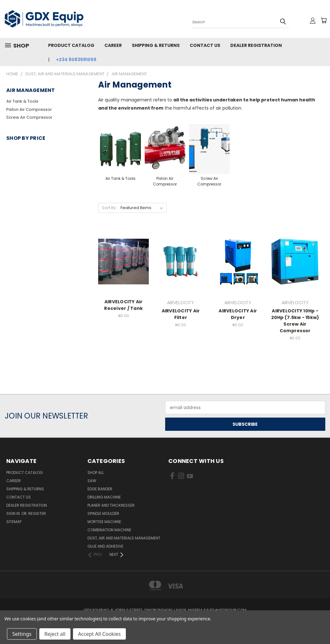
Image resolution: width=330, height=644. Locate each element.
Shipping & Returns (156, 45)
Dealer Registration (256, 45)
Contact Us (205, 45)
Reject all (55, 634)
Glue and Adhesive (105, 546)
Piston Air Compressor (29, 109)
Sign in (14, 513)
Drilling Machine (104, 497)
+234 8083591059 (76, 60)
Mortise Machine (104, 522)
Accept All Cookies (99, 634)
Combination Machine (109, 530)
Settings (22, 634)
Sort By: (109, 208)
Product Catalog (71, 45)
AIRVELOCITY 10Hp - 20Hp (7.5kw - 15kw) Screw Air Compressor (295, 321)
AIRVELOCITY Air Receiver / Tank (123, 305)
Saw (92, 481)
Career (113, 45)
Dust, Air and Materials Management (124, 538)
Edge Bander (100, 489)
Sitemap (14, 522)
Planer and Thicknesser (111, 505)
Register (37, 513)
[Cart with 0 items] (324, 20)
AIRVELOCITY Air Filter (181, 314)
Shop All (96, 473)
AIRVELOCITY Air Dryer (238, 314)
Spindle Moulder (103, 513)
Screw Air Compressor (29, 117)
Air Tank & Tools (22, 101)
